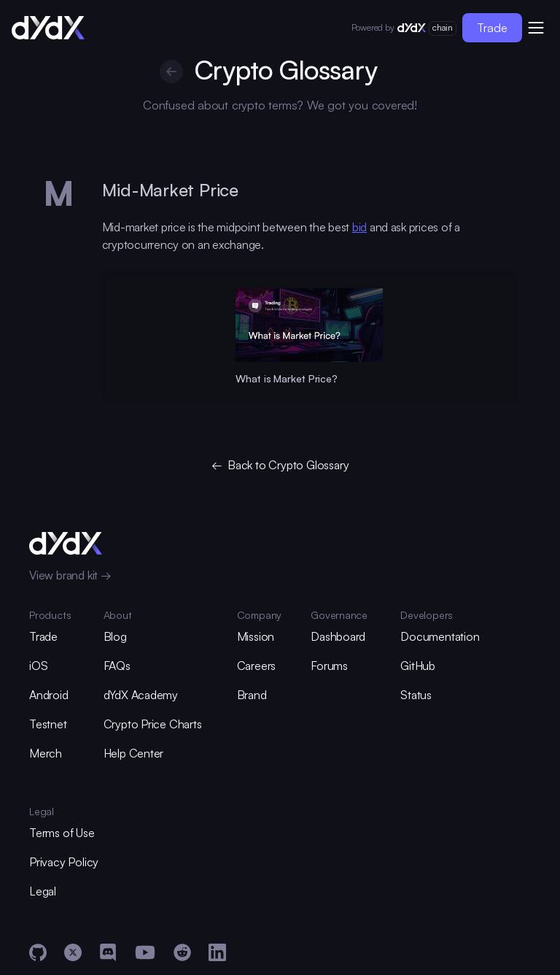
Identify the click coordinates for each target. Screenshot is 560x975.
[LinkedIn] (217, 952)
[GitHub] (38, 952)
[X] (73, 952)
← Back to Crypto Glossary (280, 465)
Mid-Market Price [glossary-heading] (170, 190)
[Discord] (108, 952)
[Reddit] (182, 952)
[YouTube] (145, 952)
